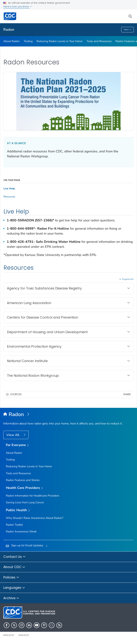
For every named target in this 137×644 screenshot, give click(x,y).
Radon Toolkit (14, 525)
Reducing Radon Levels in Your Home (60, 41)
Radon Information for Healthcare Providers (33, 496)
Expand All (128, 279)
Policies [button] (11, 578)
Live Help (9, 189)
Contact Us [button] (14, 557)
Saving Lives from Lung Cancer (25, 502)
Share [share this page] (127, 394)
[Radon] (68, 415)
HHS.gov (9, 635)
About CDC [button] (14, 567)
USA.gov (24, 635)
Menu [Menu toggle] (128, 30)
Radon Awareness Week (21, 531)
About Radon (11, 41)
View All (13, 435)
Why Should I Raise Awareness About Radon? (35, 518)
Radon (9, 30)
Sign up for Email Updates (27, 545)
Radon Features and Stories (23, 480)
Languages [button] (14, 588)
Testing (28, 41)
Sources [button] (16, 394)
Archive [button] (11, 598)
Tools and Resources (99, 41)
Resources (9, 197)
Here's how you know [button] (18, 6)
